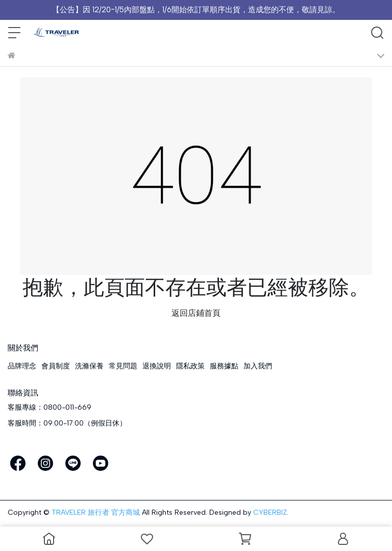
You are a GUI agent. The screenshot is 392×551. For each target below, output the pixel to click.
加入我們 (258, 366)
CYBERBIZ (270, 512)
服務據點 (224, 366)
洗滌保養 (89, 366)
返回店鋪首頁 (196, 313)
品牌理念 (22, 366)
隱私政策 (190, 366)
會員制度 (56, 366)
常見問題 (123, 366)
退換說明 (157, 366)
